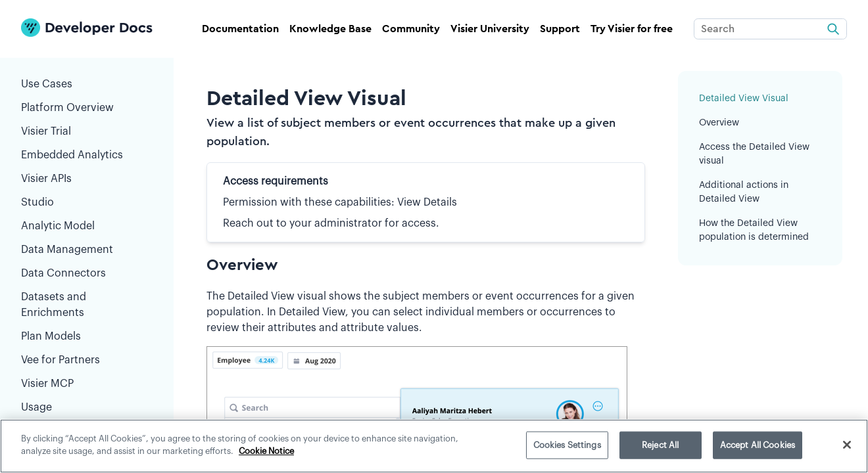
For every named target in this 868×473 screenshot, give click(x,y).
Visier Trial (87, 134)
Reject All (660, 445)
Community (411, 29)
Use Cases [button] (87, 87)
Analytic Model (87, 229)
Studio (87, 205)
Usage (36, 410)
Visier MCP (87, 386)
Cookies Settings (567, 445)
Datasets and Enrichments (87, 307)
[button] (147, 134)
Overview (719, 123)
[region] (434, 446)
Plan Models (87, 339)
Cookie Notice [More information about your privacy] (266, 451)
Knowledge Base (330, 29)
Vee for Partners (87, 363)
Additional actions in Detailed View (744, 192)
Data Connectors (87, 276)
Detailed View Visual (744, 99)
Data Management (87, 252)
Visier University (490, 29)
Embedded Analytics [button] (87, 158)
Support (560, 29)
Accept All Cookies (758, 445)
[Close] (847, 445)
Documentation (240, 29)
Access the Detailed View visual (754, 154)
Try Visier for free (632, 29)
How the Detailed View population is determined (754, 230)
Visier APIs (87, 181)
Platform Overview (67, 110)
